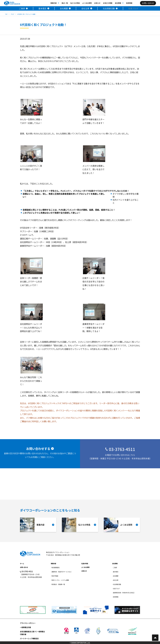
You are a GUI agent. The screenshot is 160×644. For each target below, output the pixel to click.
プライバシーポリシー (28, 623)
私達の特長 (85, 564)
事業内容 (54, 3)
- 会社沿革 (115, 580)
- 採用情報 (115, 597)
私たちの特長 (75, 3)
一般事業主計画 (25, 627)
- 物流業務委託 (55, 568)
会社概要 (64, 8)
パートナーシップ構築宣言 (29, 638)
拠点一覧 (65, 3)
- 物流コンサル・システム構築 (60, 580)
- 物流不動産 (54, 576)
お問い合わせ (24, 567)
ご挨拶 (22, 8)
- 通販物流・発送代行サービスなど (61, 572)
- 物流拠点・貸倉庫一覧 (58, 584)
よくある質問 (87, 3)
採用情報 (129, 3)
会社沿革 (85, 8)
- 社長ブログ (116, 589)
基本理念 (42, 8)
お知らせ (97, 3)
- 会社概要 (115, 576)
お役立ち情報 (108, 3)
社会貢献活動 (109, 8)
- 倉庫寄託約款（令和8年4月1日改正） (124, 593)
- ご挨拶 (115, 568)
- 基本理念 (115, 572)
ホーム (22, 564)
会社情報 (118, 3)
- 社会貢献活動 (117, 584)
